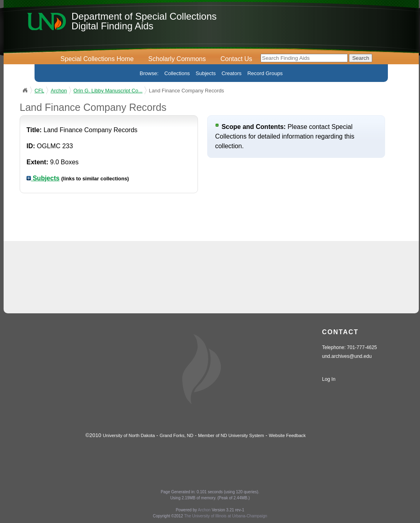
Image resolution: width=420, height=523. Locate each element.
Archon (59, 91)
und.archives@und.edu (347, 356)
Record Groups (265, 73)
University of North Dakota (129, 435)
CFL (39, 91)
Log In (329, 379)
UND (25, 90)
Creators (232, 73)
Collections (177, 73)
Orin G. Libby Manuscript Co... (108, 91)
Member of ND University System (231, 435)
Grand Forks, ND (177, 435)
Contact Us (236, 59)
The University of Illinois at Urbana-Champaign (226, 516)
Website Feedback (287, 435)
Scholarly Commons (177, 59)
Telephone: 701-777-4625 (350, 347)
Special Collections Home (97, 59)
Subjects (206, 73)
